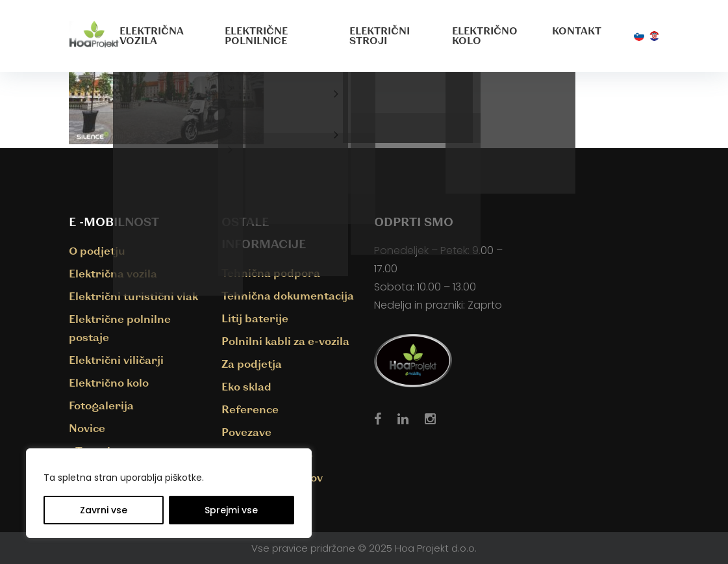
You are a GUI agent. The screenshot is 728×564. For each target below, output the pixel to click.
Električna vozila (152, 35)
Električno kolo (485, 35)
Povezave (246, 432)
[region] (169, 493)
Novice (87, 428)
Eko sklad (246, 386)
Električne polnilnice (256, 35)
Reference (250, 409)
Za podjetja (252, 364)
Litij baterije (255, 318)
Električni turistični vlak (133, 296)
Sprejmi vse (231, 510)
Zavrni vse (104, 510)
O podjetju (97, 250)
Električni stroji (380, 35)
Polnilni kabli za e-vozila (285, 341)
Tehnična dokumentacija (288, 295)
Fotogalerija (101, 405)
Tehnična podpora (271, 273)
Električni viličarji (116, 360)
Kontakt (577, 31)
